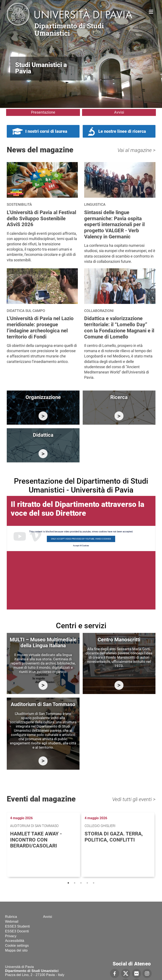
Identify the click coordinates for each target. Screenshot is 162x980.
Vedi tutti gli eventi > (134, 799)
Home (151, 11)
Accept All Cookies (81, 546)
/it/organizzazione (43, 416)
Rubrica (11, 917)
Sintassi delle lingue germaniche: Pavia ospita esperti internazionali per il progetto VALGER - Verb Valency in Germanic (114, 225)
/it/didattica (43, 454)
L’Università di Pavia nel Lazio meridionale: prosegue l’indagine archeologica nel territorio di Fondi (40, 328)
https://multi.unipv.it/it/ (43, 685)
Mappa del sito (16, 950)
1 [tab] (68, 883)
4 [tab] (87, 883)
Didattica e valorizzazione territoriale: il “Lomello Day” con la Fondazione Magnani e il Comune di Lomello (119, 328)
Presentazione (43, 112)
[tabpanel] (44, 844)
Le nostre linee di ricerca (122, 131)
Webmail (12, 922)
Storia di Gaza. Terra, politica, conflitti (114, 837)
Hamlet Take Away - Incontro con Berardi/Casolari (36, 840)
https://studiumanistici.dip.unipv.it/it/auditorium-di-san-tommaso (43, 761)
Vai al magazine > (136, 150)
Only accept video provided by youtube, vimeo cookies (81, 539)
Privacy (11, 936)
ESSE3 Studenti (18, 926)
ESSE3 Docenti (17, 931)
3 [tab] (81, 883)
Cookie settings (17, 946)
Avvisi (119, 112)
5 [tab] (94, 883)
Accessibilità (15, 941)
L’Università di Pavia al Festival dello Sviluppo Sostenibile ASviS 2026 (41, 219)
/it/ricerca (119, 416)
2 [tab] (75, 883)
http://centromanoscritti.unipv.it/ (119, 685)
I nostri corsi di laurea (46, 131)
